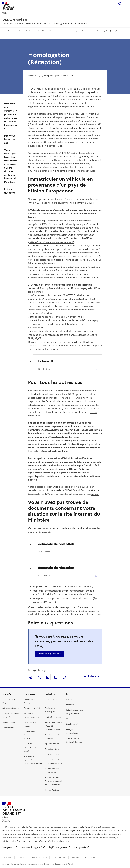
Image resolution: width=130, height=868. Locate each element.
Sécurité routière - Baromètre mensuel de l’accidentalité (53, 781)
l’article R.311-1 (65, 89)
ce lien (95, 494)
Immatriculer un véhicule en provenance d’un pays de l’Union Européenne (11, 116)
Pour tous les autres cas (10, 139)
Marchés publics (52, 754)
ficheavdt (46, 361)
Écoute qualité (9, 722)
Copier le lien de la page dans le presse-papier (64, 677)
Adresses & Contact (11, 708)
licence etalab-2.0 (63, 864)
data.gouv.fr (80, 847)
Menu (126, 4)
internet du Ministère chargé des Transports (60, 139)
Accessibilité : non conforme (83, 857)
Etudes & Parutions (53, 717)
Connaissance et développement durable (31, 735)
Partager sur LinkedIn (48, 677)
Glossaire (21, 857)
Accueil (6, 31)
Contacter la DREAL (38, 857)
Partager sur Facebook (31, 677)
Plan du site (7, 857)
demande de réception (56, 544)
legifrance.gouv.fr (58, 847)
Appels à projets (52, 744)
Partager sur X (39, 677)
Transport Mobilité (37, 31)
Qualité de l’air (72, 724)
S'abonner (92, 676)
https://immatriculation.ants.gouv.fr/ (50, 242)
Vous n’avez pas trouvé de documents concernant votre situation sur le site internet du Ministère (11, 166)
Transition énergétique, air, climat (31, 747)
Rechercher (120, 4)
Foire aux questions (10, 191)
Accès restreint (9, 728)
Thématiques (19, 31)
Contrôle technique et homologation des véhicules (71, 31)
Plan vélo (70, 705)
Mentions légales (59, 857)
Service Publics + (52, 790)
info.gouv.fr (8, 847)
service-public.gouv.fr (32, 847)
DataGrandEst (72, 719)
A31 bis (69, 699)
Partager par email (56, 677)
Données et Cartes (53, 749)
